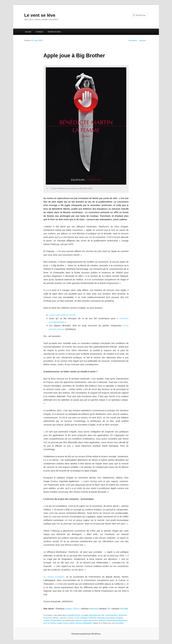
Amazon (78, 620)
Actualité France (73, 615)
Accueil (28, 32)
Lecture (70, 618)
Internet (93, 609)
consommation (111, 615)
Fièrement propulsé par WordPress (86, 634)
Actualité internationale (91, 615)
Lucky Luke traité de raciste (62, 315)
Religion (119, 618)
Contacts (39, 32)
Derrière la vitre (54, 32)
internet (63, 618)
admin (59, 620)
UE (109, 609)
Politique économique (106, 618)
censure (102, 620)
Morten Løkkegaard (84, 623)
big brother (93, 620)
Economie (48, 618)
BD (103, 615)
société (46, 620)
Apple (85, 620)
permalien (119, 623)
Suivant (144, 40)
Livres (77, 618)
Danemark (123, 615)
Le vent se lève (40, 15)
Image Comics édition (66, 623)
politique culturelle (88, 618)
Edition (76, 609)
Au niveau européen (54, 577)
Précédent (132, 40)
